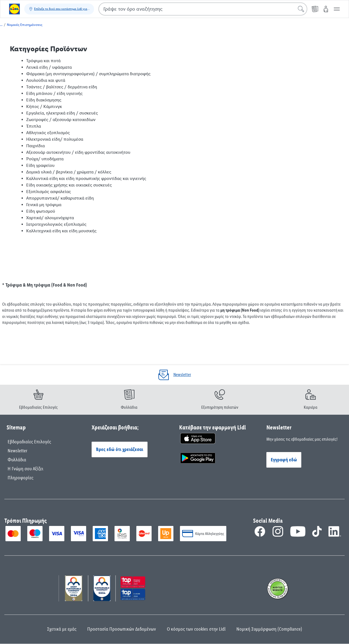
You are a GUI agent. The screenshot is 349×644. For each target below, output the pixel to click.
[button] (337, 9)
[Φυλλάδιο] (315, 9)
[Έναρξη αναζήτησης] (301, 9)
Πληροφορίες (20, 478)
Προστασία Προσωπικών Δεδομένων (122, 629)
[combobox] (203, 9)
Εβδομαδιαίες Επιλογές (29, 442)
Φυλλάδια (17, 460)
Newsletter (17, 451)
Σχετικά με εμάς (62, 629)
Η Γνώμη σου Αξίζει (25, 469)
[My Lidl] (326, 9)
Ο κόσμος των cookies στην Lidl (196, 629)
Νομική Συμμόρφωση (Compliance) (269, 629)
